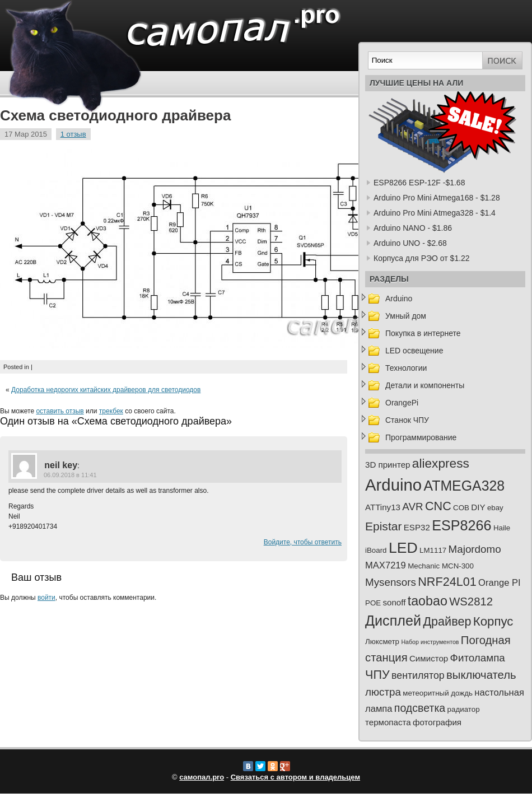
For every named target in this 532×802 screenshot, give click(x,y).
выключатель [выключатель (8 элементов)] (481, 675)
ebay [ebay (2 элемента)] (495, 508)
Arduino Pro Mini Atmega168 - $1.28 (437, 198)
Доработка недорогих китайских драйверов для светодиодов (106, 390)
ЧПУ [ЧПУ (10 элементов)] (377, 675)
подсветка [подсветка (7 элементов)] (420, 708)
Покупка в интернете (423, 333)
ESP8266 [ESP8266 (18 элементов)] (461, 525)
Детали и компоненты (425, 385)
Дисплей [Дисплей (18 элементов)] (393, 621)
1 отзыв (73, 134)
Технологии (406, 368)
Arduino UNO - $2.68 (410, 243)
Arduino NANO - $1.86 (413, 228)
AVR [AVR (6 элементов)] (412, 507)
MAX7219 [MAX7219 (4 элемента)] (386, 565)
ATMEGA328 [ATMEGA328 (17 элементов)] (464, 486)
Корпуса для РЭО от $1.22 (422, 258)
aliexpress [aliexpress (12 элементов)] (441, 463)
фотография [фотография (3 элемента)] (437, 722)
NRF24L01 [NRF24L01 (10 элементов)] (447, 582)
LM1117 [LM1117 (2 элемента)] (433, 550)
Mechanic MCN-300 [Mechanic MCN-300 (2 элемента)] (441, 566)
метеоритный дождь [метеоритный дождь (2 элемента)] (438, 693)
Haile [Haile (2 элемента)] (502, 528)
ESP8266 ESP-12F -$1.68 (419, 183)
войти (46, 598)
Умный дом (406, 316)
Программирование (421, 437)
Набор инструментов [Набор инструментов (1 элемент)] (430, 642)
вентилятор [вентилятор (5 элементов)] (418, 675)
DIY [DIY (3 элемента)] (478, 507)
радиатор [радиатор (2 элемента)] (464, 709)
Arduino (399, 299)
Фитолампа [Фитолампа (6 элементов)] (478, 658)
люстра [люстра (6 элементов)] (383, 692)
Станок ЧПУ (407, 420)
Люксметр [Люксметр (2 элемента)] (382, 642)
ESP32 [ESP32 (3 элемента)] (417, 527)
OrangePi (402, 403)
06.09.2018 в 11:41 (70, 475)
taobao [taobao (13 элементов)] (428, 601)
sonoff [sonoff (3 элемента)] (395, 602)
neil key (61, 465)
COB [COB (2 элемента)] (461, 508)
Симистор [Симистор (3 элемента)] (429, 658)
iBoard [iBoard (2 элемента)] (376, 550)
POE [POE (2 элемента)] (373, 603)
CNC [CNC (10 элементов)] (438, 506)
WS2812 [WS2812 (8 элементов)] (471, 601)
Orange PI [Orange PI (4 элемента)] (500, 583)
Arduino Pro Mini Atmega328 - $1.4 (435, 213)
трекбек (111, 411)
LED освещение (414, 351)
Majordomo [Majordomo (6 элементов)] (475, 549)
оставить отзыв (60, 411)
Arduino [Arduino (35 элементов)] (393, 485)
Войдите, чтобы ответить (303, 542)
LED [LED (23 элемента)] (403, 548)
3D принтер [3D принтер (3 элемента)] (388, 465)
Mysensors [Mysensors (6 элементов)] (391, 582)
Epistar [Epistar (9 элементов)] (383, 526)
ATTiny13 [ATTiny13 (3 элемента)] (383, 507)
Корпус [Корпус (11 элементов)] (493, 621)
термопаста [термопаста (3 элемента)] (388, 722)
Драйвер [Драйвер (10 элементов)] (447, 621)
